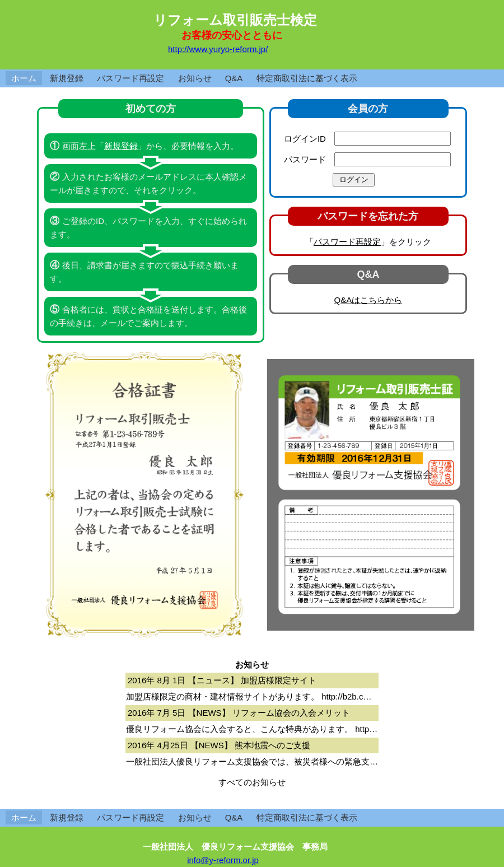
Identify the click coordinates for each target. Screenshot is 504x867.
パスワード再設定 (130, 78)
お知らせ (195, 78)
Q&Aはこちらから (368, 300)
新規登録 (67, 78)
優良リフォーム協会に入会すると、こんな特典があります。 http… (252, 729)
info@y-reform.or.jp (223, 860)
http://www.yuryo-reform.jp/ (218, 49)
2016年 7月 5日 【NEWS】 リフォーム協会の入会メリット (239, 713)
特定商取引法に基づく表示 (307, 78)
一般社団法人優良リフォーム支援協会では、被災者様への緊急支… (252, 761)
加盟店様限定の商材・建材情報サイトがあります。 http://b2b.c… (249, 696)
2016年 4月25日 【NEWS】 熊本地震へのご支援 (219, 745)
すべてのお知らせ (252, 782)
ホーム (24, 78)
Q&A (234, 78)
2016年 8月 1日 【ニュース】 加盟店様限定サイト (222, 680)
